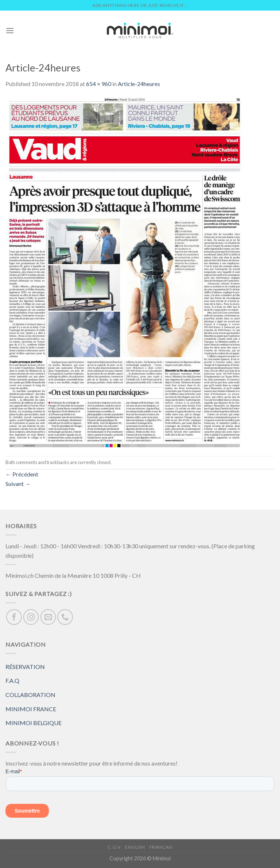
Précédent (22, 474)
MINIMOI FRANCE (31, 709)
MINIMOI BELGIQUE (34, 723)
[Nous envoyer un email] (48, 617)
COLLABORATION (30, 695)
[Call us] (65, 617)
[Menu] (10, 30)
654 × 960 (99, 84)
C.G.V (114, 847)
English (135, 847)
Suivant (18, 484)
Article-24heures (139, 84)
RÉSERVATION (25, 667)
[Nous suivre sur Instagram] (31, 617)
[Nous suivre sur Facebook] (14, 617)
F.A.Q (12, 680)
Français (161, 847)
